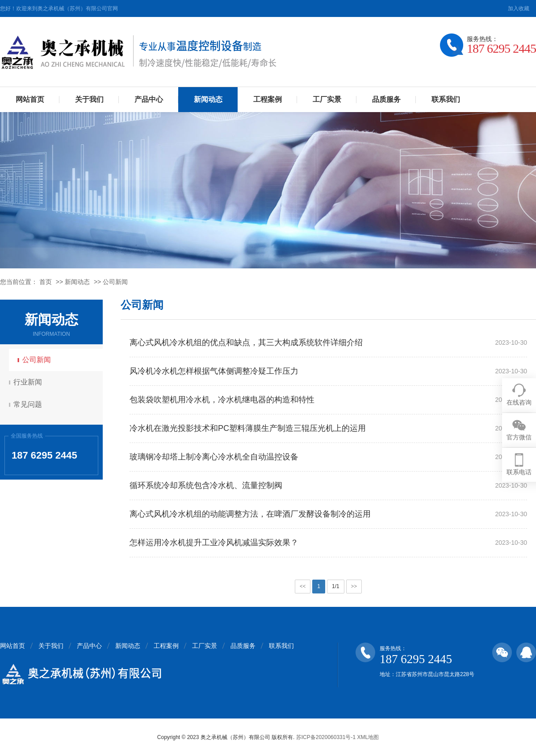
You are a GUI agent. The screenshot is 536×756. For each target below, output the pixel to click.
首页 (46, 282)
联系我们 (446, 99)
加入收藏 (519, 8)
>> (354, 586)
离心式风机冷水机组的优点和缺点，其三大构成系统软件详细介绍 (246, 342)
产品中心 (149, 99)
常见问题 (29, 404)
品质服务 (386, 99)
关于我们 (89, 99)
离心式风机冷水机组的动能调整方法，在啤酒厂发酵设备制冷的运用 (250, 514)
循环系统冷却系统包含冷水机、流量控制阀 (206, 485)
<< (303, 586)
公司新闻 (115, 282)
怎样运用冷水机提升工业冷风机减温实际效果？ (214, 543)
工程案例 (268, 99)
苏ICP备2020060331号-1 (326, 737)
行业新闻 (29, 382)
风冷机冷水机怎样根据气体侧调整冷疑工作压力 (214, 371)
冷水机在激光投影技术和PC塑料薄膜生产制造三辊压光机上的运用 (248, 428)
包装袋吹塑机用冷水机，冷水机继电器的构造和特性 (222, 400)
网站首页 (30, 99)
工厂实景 (327, 99)
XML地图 (368, 737)
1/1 (336, 586)
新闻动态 (208, 99)
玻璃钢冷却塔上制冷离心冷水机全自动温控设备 (214, 457)
